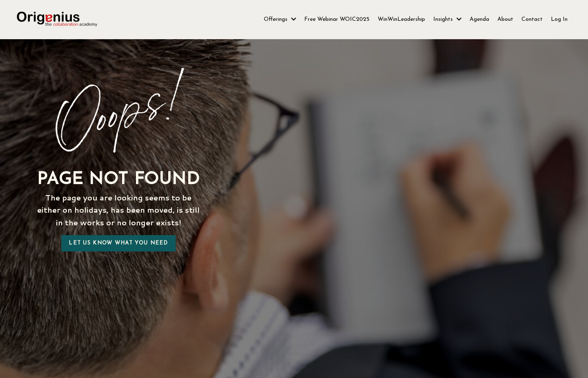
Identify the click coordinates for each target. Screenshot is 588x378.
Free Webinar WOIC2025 (337, 19)
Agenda (479, 19)
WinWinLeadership (401, 19)
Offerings (280, 19)
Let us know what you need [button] (118, 243)
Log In (559, 19)
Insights (447, 19)
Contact (532, 19)
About (505, 19)
